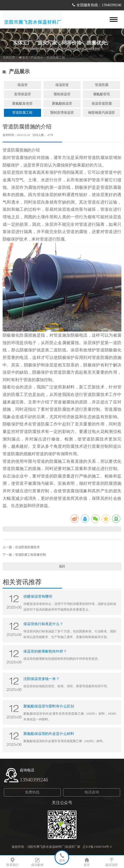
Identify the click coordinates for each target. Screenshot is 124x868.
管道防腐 (102, 85)
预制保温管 (62, 94)
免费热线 (32, 792)
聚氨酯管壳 (102, 94)
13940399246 (34, 780)
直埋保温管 (22, 94)
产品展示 (37, 57)
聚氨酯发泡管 (22, 103)
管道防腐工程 (56, 57)
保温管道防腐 (102, 103)
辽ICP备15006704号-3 (97, 847)
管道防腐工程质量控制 (31, 555)
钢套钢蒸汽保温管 (102, 113)
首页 (25, 57)
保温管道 (62, 85)
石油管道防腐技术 (27, 547)
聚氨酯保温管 (62, 103)
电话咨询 (92, 792)
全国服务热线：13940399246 (99, 5)
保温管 (22, 85)
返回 (62, 566)
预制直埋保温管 (62, 113)
